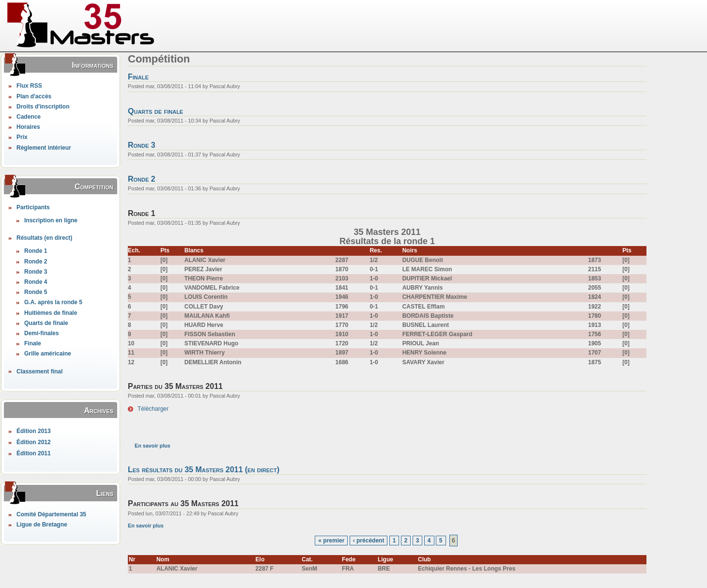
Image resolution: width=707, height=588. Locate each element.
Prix (22, 137)
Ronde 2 (36, 262)
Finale (33, 343)
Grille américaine (48, 354)
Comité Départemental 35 (51, 514)
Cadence (29, 117)
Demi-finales (41, 333)
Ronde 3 (36, 272)
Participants (33, 207)
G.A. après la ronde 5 (53, 302)
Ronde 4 (36, 282)
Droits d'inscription (43, 107)
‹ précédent (369, 541)
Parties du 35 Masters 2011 (175, 386)
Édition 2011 (34, 453)
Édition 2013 (34, 431)
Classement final (39, 371)
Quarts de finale (46, 323)
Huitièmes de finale (51, 313)
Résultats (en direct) (44, 238)
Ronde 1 (36, 251)
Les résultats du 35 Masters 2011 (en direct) (204, 470)
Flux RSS (29, 86)
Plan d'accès (34, 96)
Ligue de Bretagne (42, 525)
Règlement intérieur (44, 148)
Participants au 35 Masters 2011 (183, 503)
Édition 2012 (34, 442)
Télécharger (153, 409)
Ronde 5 (36, 292)
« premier (331, 541)
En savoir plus (153, 446)
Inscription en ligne (51, 220)
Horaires (28, 127)
